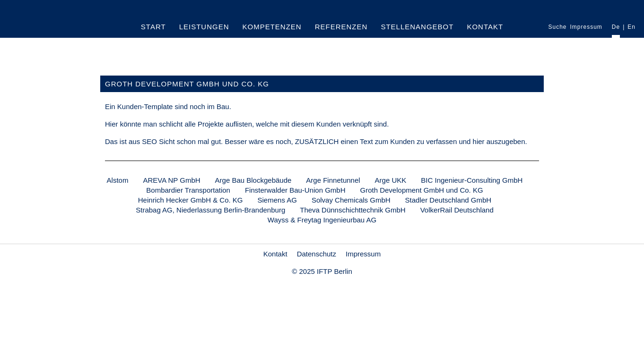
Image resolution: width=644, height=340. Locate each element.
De (616, 27)
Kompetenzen (272, 27)
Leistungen (204, 27)
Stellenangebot (417, 27)
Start (153, 27)
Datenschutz (317, 254)
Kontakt (485, 27)
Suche (557, 27)
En (631, 27)
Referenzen (341, 27)
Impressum (586, 27)
